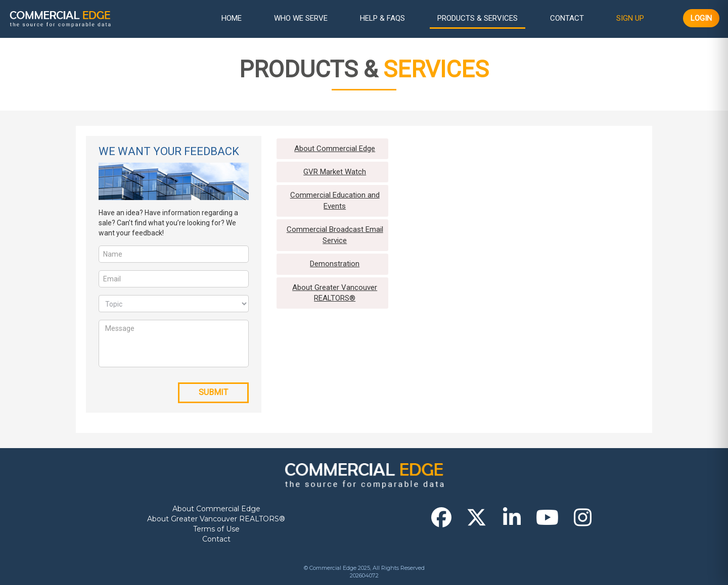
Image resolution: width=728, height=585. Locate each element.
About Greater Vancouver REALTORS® (216, 519)
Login (701, 18)
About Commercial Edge (216, 509)
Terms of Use (216, 529)
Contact (567, 18)
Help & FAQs (382, 18)
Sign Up (630, 18)
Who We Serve (301, 18)
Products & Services (477, 18)
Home (232, 18)
